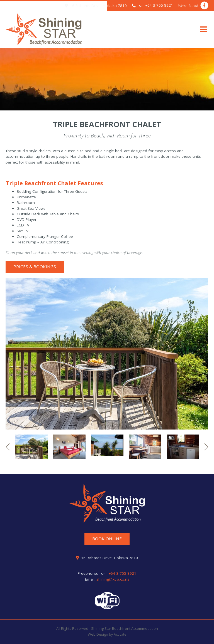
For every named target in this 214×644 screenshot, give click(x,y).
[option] (107, 354)
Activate (120, 634)
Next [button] (206, 447)
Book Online (107, 539)
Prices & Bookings (35, 267)
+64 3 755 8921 (122, 573)
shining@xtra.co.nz (113, 579)
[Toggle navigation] (203, 29)
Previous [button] (8, 447)
